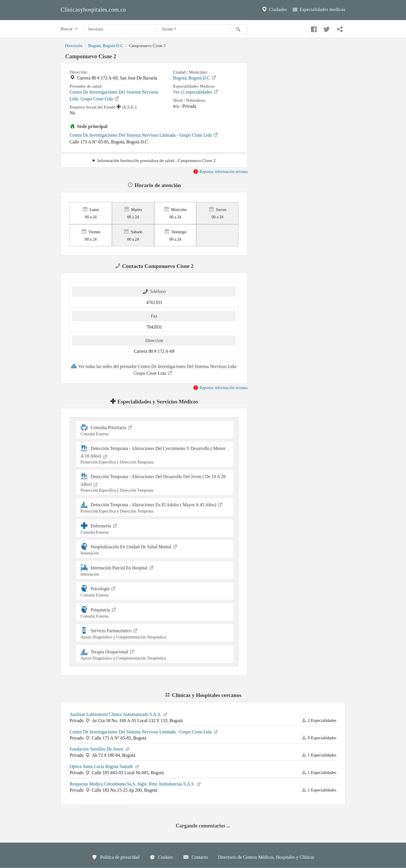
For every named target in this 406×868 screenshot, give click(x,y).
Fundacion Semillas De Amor (100, 749)
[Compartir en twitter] (326, 28)
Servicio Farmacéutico (155, 633)
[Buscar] (239, 29)
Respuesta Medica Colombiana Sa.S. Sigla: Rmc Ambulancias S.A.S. (136, 783)
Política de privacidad (116, 857)
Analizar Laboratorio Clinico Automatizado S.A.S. (119, 714)
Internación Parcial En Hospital (155, 570)
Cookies (161, 857)
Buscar (70, 29)
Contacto (195, 857)
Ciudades (274, 10)
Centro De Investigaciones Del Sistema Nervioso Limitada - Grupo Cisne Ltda (144, 135)
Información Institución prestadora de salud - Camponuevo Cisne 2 (156, 160)
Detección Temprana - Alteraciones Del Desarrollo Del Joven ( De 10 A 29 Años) (155, 483)
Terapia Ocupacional (155, 654)
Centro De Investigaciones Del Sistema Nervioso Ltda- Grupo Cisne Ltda (114, 95)
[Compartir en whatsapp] (339, 28)
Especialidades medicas (318, 10)
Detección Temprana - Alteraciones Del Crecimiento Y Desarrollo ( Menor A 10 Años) (155, 455)
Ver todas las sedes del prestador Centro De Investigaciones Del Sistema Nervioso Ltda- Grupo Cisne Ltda (154, 369)
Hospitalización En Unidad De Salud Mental (155, 549)
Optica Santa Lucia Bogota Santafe (105, 766)
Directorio (74, 45)
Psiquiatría (155, 612)
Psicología (155, 591)
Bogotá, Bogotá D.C (106, 45)
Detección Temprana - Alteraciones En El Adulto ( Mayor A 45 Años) (155, 507)
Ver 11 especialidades (196, 92)
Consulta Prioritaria (155, 430)
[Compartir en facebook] (313, 28)
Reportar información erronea (220, 172)
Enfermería (155, 528)
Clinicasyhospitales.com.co (93, 10)
